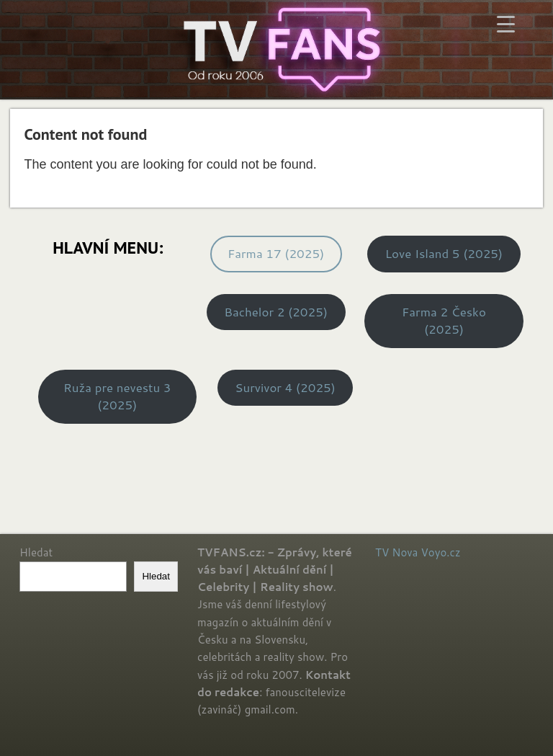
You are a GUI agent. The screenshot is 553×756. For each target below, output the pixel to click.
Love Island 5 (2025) (444, 253)
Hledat (36, 552)
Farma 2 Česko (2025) (444, 320)
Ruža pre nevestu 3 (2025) (117, 396)
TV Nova (396, 552)
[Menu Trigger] (506, 23)
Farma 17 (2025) (276, 253)
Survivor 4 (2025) (285, 387)
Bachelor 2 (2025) (276, 312)
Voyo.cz (441, 552)
